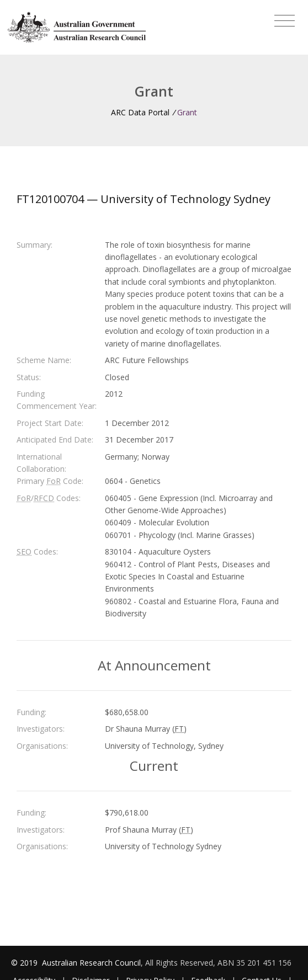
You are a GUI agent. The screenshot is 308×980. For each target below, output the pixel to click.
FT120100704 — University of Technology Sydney (144, 199)
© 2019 (25, 963)
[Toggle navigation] (285, 21)
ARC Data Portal (140, 112)
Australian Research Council (91, 963)
